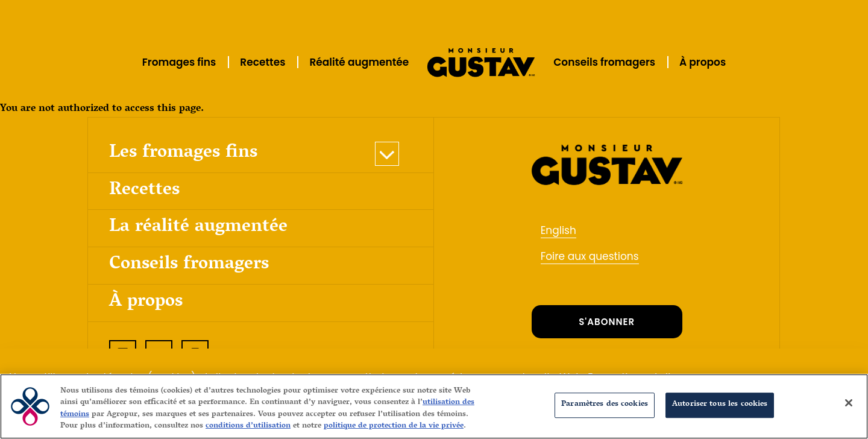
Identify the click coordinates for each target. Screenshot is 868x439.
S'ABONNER (607, 322)
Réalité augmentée (359, 62)
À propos (703, 62)
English (558, 230)
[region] (434, 406)
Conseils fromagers (604, 62)
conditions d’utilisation (248, 426)
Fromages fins (179, 62)
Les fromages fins (183, 153)
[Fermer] (849, 403)
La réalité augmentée (198, 228)
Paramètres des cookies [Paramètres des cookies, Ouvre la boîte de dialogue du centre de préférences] (605, 405)
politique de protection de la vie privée (394, 426)
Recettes (263, 62)
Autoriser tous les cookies (720, 405)
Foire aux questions (590, 256)
